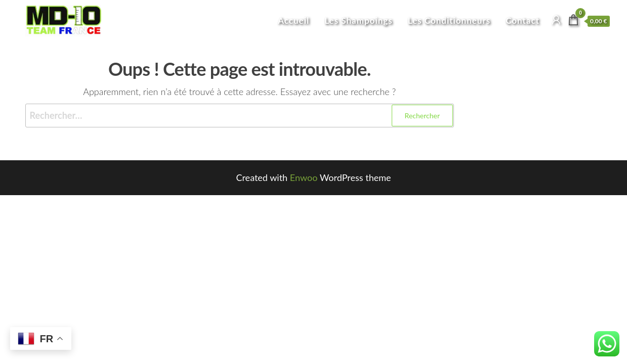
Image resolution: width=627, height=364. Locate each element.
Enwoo (304, 177)
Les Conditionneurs (449, 20)
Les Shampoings (359, 20)
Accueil (294, 20)
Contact (522, 20)
